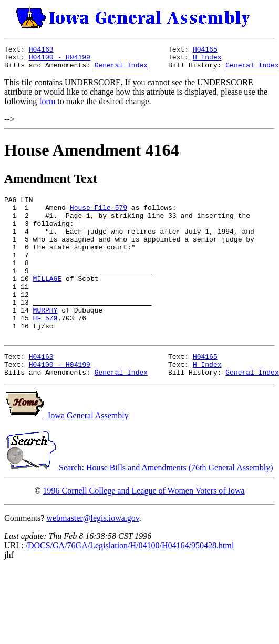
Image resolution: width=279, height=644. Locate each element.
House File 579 (99, 215)
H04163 (41, 51)
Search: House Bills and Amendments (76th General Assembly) (138, 505)
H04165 (205, 51)
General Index (121, 69)
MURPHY (45, 338)
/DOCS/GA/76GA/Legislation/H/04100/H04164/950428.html (130, 583)
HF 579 (45, 348)
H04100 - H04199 (60, 60)
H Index (207, 60)
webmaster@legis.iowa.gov (92, 556)
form (47, 106)
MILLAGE (48, 300)
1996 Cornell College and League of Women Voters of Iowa (144, 529)
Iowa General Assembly (66, 453)
